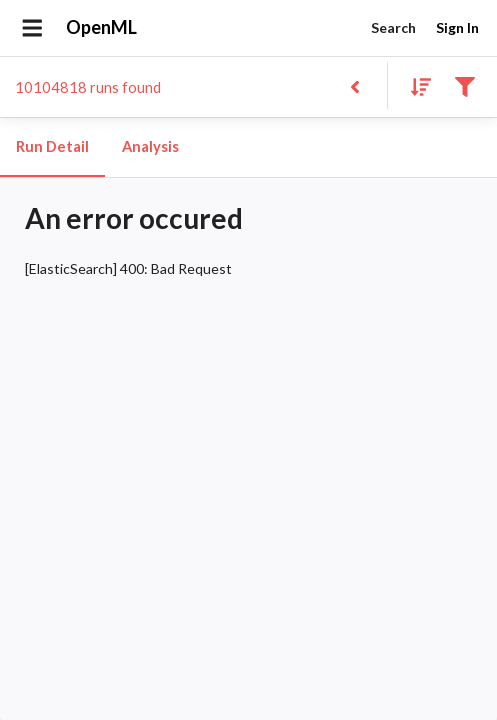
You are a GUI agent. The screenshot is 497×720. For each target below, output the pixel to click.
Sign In (457, 28)
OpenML (102, 28)
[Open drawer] (32, 28)
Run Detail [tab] (52, 147)
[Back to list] (354, 85)
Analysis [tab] (150, 147)
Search (393, 28)
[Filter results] (464, 85)
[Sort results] (415, 85)
